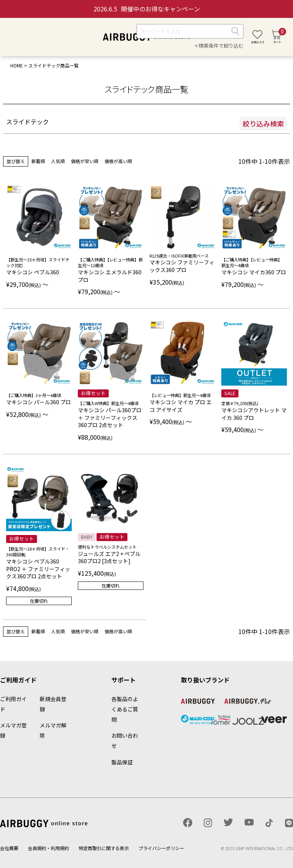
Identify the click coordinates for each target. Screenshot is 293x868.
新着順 (38, 161)
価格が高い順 (118, 161)
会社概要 (9, 848)
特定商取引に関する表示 (104, 848)
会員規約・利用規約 (48, 848)
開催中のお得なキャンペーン (147, 9)
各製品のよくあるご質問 (125, 709)
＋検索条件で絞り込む (219, 46)
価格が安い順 (85, 161)
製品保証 (122, 762)
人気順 (58, 161)
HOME (17, 65)
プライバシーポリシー (161, 848)
